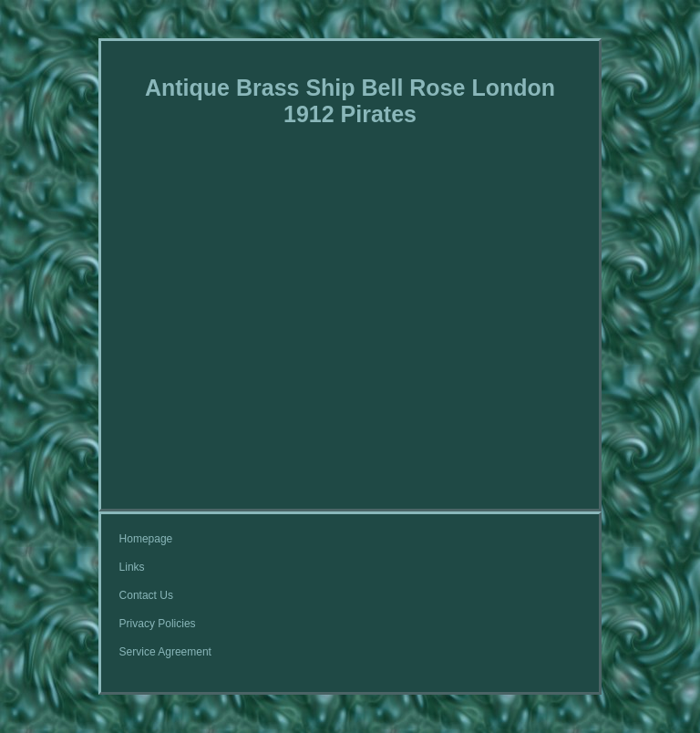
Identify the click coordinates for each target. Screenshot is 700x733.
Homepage (146, 539)
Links (132, 567)
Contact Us (146, 595)
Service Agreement (165, 652)
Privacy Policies (158, 624)
